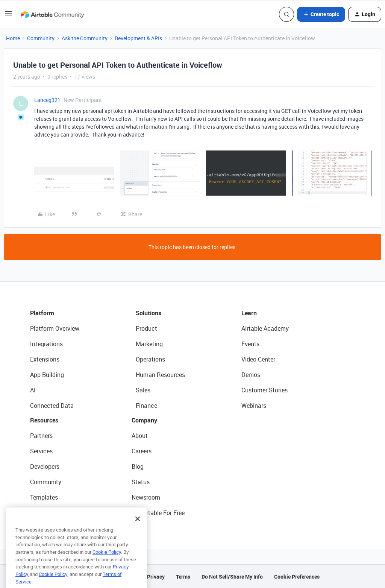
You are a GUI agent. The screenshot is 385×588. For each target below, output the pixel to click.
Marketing (149, 344)
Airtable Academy (265, 328)
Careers (142, 451)
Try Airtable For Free (158, 513)
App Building (47, 375)
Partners (41, 436)
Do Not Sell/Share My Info (232, 577)
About (140, 436)
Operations (150, 359)
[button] (8, 16)
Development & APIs (138, 38)
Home (13, 38)
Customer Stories (264, 390)
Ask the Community (85, 38)
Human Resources (160, 375)
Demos (251, 375)
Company (144, 420)
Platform (42, 313)
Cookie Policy (107, 563)
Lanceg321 (47, 100)
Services (41, 451)
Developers (45, 466)
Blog (138, 466)
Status (141, 482)
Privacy (156, 577)
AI (33, 390)
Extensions (45, 359)
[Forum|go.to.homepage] (52, 14)
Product (146, 328)
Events (250, 344)
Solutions (149, 313)
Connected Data (52, 406)
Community (41, 38)
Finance (146, 406)
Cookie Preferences (297, 577)
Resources (44, 420)
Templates (44, 497)
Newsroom (146, 497)
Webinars (254, 406)
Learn (249, 313)
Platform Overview (55, 328)
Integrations (46, 344)
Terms (183, 577)
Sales (143, 390)
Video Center (258, 359)
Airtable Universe (53, 513)
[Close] (138, 530)
